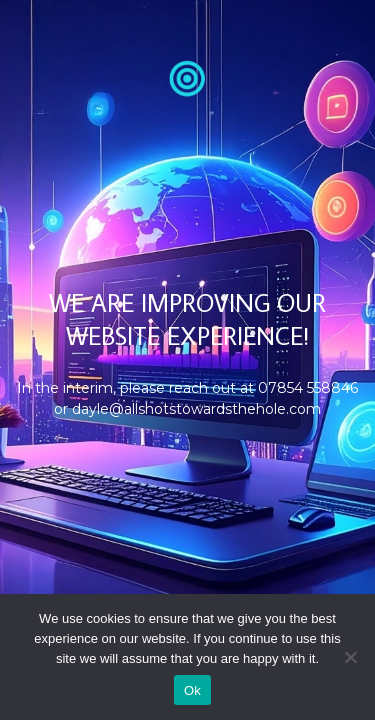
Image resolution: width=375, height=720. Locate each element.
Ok (192, 690)
